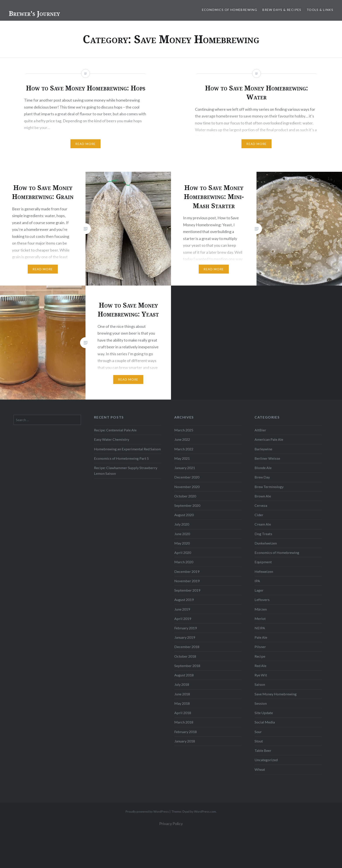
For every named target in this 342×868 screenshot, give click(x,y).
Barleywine (263, 449)
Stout (259, 741)
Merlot (260, 619)
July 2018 (182, 684)
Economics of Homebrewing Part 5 (121, 458)
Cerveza (261, 505)
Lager (259, 590)
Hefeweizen (264, 571)
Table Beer (263, 750)
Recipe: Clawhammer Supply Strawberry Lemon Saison (126, 471)
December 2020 (187, 477)
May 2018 (182, 703)
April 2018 (183, 713)
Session (261, 703)
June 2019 (182, 609)
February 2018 (186, 732)
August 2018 (184, 675)
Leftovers (262, 600)
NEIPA (260, 628)
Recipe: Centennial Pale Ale (115, 430)
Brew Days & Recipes (282, 10)
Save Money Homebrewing (276, 694)
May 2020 (182, 543)
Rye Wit (261, 675)
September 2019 (187, 590)
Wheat (260, 769)
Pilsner (260, 647)
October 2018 (185, 656)
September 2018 (187, 666)
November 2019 (187, 581)
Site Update (264, 713)
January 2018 (185, 741)
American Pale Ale (269, 439)
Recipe (260, 656)
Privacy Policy (171, 824)
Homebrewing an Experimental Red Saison (127, 449)
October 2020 (185, 496)
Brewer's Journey (34, 13)
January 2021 (185, 468)
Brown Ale (263, 496)
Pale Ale (261, 637)
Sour (258, 732)
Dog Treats (263, 534)
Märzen (261, 609)
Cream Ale (263, 524)
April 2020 (183, 552)
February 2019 (186, 628)
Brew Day (262, 477)
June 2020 (182, 534)
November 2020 (187, 487)
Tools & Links (320, 10)
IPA (257, 581)
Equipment (263, 562)
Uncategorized (266, 760)
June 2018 (182, 694)
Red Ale (260, 666)
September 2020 (187, 505)
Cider (259, 515)
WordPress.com (205, 811)
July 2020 (182, 524)
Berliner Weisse (267, 458)
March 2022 (184, 449)
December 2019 (187, 571)
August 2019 (184, 600)
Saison (260, 684)
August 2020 (184, 515)
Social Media (265, 722)
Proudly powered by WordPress (147, 811)
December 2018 (187, 647)
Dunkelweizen (266, 543)
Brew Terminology (269, 487)
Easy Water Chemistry (112, 439)
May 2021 (182, 458)
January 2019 (185, 637)
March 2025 (184, 430)
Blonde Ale (263, 468)
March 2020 (184, 562)
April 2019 (183, 619)
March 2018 (184, 722)
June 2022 (182, 439)
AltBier (260, 430)
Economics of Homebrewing (230, 10)
